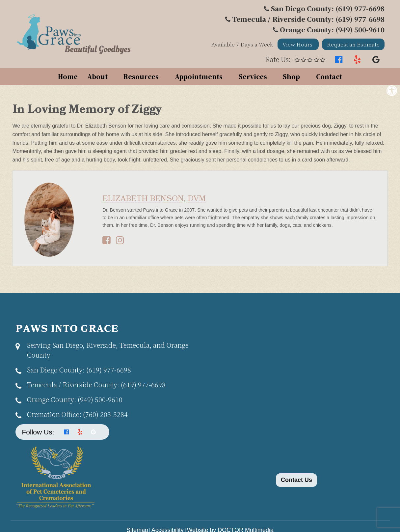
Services (253, 76)
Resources (141, 76)
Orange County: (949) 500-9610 (332, 30)
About (97, 76)
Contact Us (296, 480)
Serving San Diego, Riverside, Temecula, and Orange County (108, 350)
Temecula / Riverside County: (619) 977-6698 (308, 19)
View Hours (298, 44)
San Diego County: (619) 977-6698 (328, 8)
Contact (329, 76)
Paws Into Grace (67, 329)
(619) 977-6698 (79, 370)
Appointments (199, 76)
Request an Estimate (353, 44)
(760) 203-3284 (77, 414)
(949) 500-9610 (75, 399)
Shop (291, 76)
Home (68, 76)
